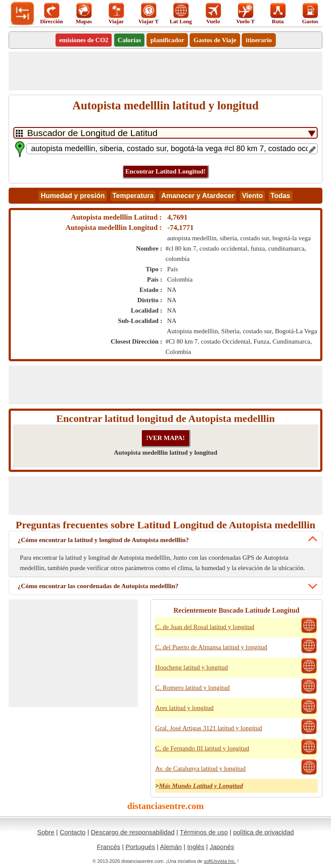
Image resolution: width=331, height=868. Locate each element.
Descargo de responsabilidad (133, 832)
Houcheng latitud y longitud (192, 667)
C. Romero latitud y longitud (192, 688)
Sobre (46, 832)
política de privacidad (264, 832)
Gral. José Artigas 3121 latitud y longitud (209, 728)
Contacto (72, 832)
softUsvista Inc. (220, 861)
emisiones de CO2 (84, 40)
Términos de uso (204, 832)
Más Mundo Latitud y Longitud (201, 786)
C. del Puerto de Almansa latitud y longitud (211, 647)
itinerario (259, 40)
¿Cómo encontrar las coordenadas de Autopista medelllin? (98, 586)
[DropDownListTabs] (165, 133)
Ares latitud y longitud (184, 708)
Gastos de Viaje (215, 40)
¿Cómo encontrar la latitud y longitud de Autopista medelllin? (103, 540)
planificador (167, 40)
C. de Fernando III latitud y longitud (202, 748)
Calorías (129, 40)
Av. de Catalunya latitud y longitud (200, 769)
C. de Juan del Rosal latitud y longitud (205, 627)
